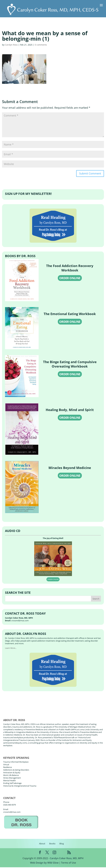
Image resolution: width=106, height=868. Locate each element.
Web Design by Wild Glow (44, 863)
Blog (62, 844)
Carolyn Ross (11, 45)
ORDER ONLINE (70, 279)
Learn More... (11, 649)
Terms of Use (68, 863)
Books (52, 844)
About (42, 844)
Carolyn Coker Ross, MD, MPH (67, 859)
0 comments (41, 45)
